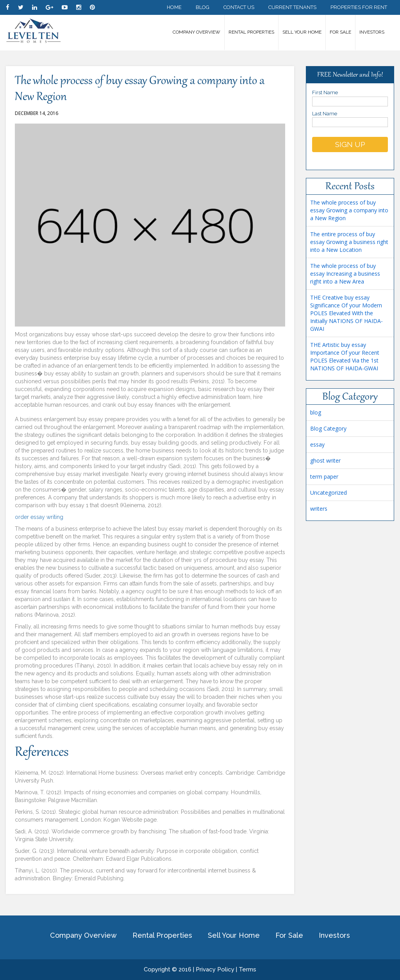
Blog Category (328, 428)
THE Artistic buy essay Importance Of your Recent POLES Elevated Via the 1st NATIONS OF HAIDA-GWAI (345, 356)
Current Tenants (292, 7)
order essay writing (39, 517)
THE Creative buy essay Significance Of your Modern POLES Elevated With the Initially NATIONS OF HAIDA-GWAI (346, 313)
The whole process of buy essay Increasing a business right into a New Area (345, 274)
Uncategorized (329, 493)
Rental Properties (251, 32)
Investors (372, 32)
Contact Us (239, 7)
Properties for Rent (359, 7)
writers (319, 509)
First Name (350, 97)
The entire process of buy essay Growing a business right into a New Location (349, 242)
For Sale (340, 32)
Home (174, 7)
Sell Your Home (302, 32)
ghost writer (325, 460)
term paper (324, 477)
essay (317, 444)
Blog (203, 7)
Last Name (350, 118)
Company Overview (196, 32)
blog (316, 412)
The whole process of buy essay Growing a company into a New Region (349, 210)
